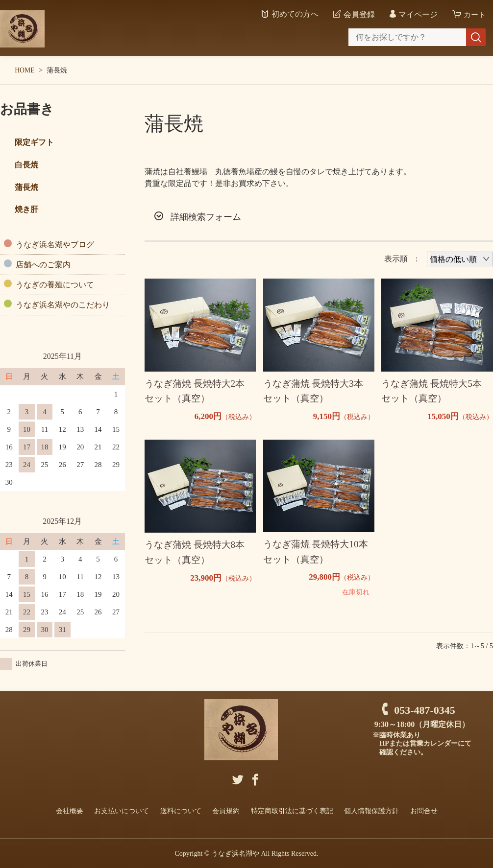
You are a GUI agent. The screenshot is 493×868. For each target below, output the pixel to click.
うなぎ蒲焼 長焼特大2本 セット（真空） (197, 392)
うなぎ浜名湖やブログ (55, 245)
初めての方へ (294, 14)
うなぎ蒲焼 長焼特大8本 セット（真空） (197, 555)
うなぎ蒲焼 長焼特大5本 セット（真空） (434, 392)
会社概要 (70, 810)
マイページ (417, 14)
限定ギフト (34, 142)
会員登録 (358, 14)
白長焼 (26, 165)
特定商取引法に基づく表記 (292, 810)
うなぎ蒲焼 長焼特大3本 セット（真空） (316, 392)
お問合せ (424, 810)
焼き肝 (26, 209)
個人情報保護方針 (371, 810)
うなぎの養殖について (55, 285)
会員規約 (226, 810)
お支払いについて (122, 810)
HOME (25, 70)
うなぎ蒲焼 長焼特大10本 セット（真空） (318, 554)
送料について (181, 810)
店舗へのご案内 (43, 265)
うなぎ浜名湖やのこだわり (63, 305)
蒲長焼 (26, 187)
